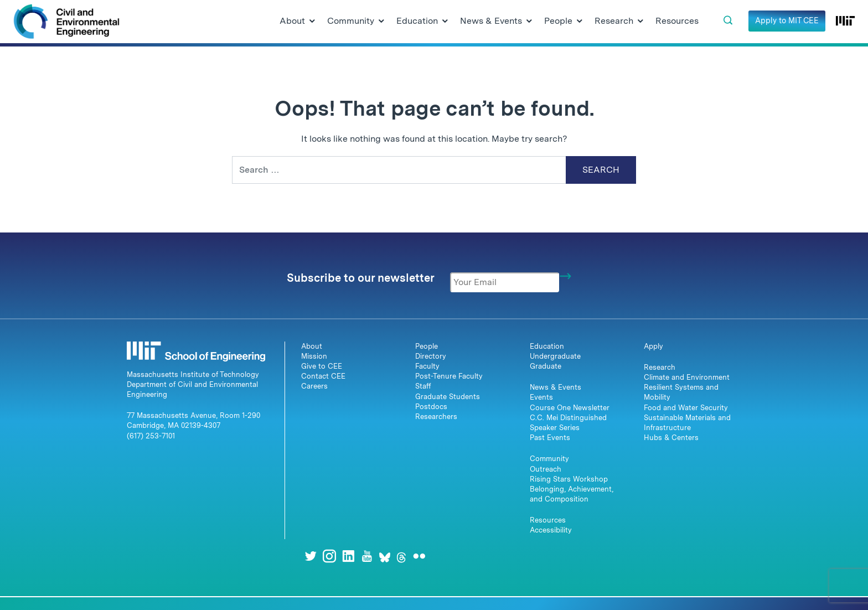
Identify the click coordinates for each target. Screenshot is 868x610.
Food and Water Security (686, 408)
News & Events (556, 387)
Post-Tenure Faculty (449, 376)
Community (549, 459)
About (312, 346)
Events (541, 397)
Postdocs (431, 407)
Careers (314, 386)
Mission (314, 356)
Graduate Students (448, 397)
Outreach (546, 469)
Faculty (427, 366)
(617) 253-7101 (151, 436)
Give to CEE (322, 366)
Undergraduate (555, 356)
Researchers (436, 417)
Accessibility (551, 530)
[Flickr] (419, 556)
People (427, 346)
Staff (423, 386)
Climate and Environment (687, 377)
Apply (653, 346)
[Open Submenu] (312, 22)
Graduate (546, 366)
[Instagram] (329, 556)
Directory (431, 356)
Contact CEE (323, 376)
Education (547, 346)
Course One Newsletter (570, 408)
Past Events (550, 438)
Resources (548, 520)
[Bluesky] (385, 556)
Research (660, 367)
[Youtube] (367, 556)
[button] (728, 20)
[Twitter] (311, 556)
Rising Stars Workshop (569, 479)
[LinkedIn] (348, 556)
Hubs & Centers (671, 438)
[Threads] (401, 556)
